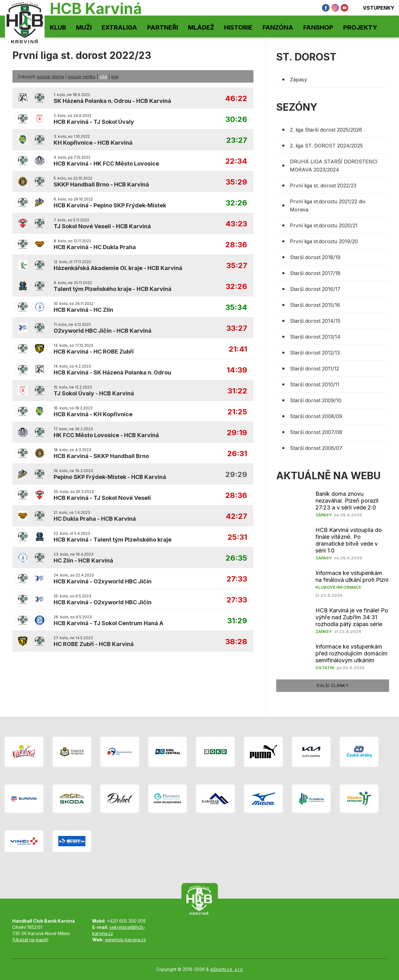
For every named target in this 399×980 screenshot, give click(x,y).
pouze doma (50, 77)
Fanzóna (278, 27)
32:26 (236, 203)
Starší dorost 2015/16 (315, 305)
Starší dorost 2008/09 (316, 416)
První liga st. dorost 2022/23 (323, 186)
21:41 (238, 349)
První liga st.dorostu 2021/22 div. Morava (328, 205)
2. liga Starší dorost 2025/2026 (326, 130)
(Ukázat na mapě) (30, 940)
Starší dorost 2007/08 (316, 432)
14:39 (237, 370)
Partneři (163, 27)
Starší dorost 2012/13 (315, 353)
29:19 (237, 433)
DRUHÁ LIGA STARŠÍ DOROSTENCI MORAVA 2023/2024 (334, 166)
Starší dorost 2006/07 (316, 448)
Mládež (201, 27)
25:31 (237, 537)
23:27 (237, 140)
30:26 (236, 120)
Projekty (360, 27)
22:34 (236, 161)
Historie (238, 27)
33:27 (237, 328)
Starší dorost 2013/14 (315, 337)
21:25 (237, 412)
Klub (58, 27)
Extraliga (119, 27)
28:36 (236, 245)
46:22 (236, 99)
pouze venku (82, 77)
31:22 (237, 391)
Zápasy (298, 80)
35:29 (236, 182)
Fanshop (318, 27)
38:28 (236, 642)
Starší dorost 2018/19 (315, 257)
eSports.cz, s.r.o (226, 969)
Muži (84, 27)
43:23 (236, 224)
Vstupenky (374, 8)
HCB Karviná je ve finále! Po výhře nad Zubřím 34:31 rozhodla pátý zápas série (352, 617)
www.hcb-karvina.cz (125, 940)
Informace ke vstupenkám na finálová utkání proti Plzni (352, 576)
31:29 (237, 621)
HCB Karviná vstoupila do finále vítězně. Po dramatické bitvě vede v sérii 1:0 (349, 540)
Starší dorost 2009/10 (316, 400)
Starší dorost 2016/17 (315, 289)
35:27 (237, 266)
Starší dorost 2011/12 (315, 369)
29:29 (236, 475)
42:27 (236, 517)
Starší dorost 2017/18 (315, 273)
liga (115, 77)
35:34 (236, 308)
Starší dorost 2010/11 (315, 384)
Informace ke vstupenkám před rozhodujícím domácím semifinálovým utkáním (351, 653)
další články (332, 686)
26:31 (237, 454)
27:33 (237, 579)
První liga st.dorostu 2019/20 (324, 241)
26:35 (236, 558)
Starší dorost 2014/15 (315, 321)
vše (103, 77)
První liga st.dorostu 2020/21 (324, 225)
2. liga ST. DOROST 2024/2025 (326, 146)
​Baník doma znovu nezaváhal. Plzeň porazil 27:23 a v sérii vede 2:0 (347, 501)
